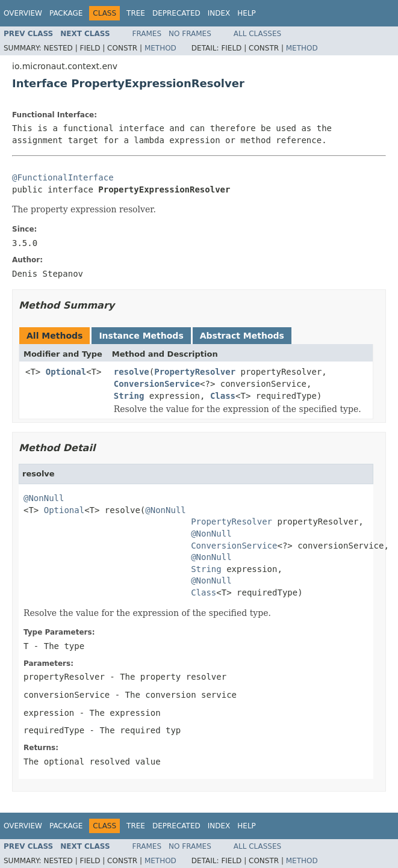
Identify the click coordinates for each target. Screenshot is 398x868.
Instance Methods (141, 336)
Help (247, 13)
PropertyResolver (195, 372)
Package (66, 13)
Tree (136, 13)
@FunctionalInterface (63, 177)
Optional (66, 372)
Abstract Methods (242, 336)
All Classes (257, 34)
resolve (132, 372)
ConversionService (157, 384)
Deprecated (176, 13)
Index (219, 13)
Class (223, 396)
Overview (23, 13)
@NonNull (44, 498)
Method (160, 48)
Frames (147, 34)
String (129, 396)
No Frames (190, 34)
